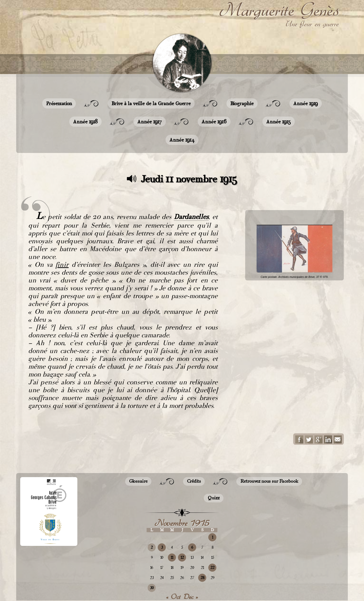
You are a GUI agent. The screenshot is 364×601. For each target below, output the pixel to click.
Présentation (59, 103)
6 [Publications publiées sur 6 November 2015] (192, 548)
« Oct (173, 597)
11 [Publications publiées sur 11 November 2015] (172, 558)
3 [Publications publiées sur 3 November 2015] (162, 548)
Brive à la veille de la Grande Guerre (151, 103)
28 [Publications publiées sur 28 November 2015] (202, 578)
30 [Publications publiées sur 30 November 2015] (152, 588)
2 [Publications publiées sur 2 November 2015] (152, 548)
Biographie (242, 103)
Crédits (194, 481)
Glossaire (138, 481)
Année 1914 (182, 140)
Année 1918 (85, 122)
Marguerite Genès (279, 10)
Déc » (191, 597)
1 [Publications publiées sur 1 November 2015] (212, 537)
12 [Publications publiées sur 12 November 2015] (182, 558)
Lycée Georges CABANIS (49, 494)
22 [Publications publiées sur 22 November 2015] (212, 568)
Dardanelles (191, 217)
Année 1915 (279, 122)
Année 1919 (306, 103)
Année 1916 (214, 122)
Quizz (214, 498)
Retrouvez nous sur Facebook (269, 481)
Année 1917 (150, 122)
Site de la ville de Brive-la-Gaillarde (50, 529)
